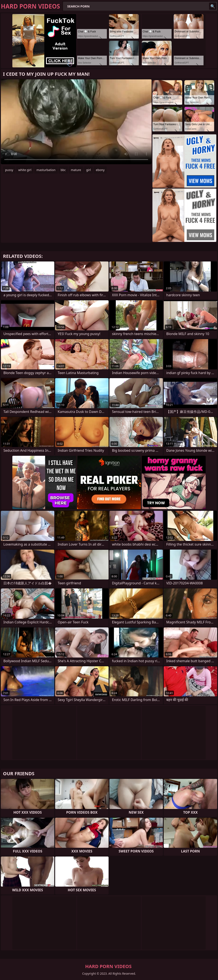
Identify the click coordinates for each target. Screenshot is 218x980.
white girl (25, 170)
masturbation (46, 170)
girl (89, 170)
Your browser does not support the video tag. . (76, 122)
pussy (9, 170)
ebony (100, 170)
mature (76, 170)
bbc (63, 170)
